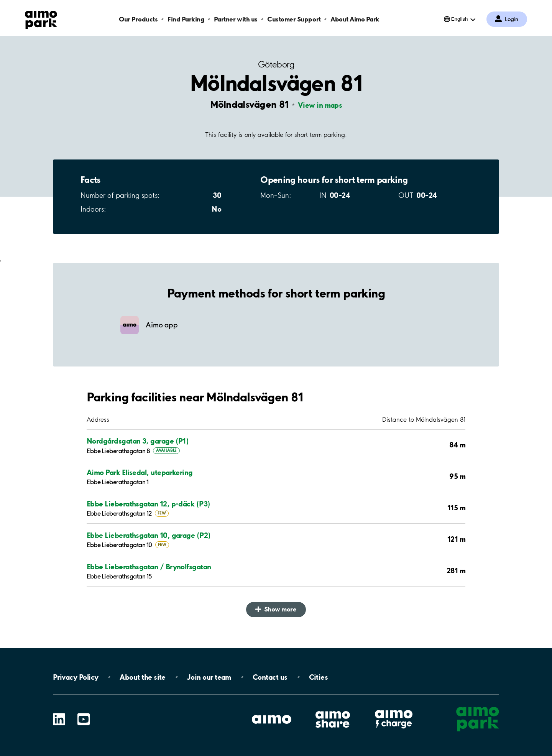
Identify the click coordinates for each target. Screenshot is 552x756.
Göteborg (276, 65)
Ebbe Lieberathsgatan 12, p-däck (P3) (149, 504)
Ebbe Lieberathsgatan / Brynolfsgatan (149, 567)
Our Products (138, 19)
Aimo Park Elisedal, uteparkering (140, 472)
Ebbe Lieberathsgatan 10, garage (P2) (149, 535)
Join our (209, 677)
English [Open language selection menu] (460, 19)
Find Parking (186, 19)
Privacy (76, 677)
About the (142, 677)
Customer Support (294, 19)
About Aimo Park (355, 19)
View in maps (320, 105)
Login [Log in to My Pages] (512, 19)
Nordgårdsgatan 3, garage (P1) (138, 441)
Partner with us (236, 19)
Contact (270, 677)
